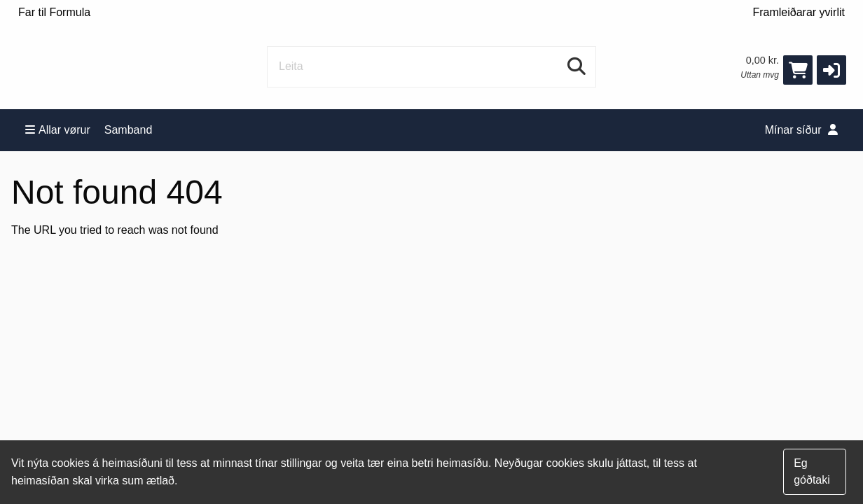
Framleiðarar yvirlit (799, 12)
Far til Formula (54, 12)
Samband (129, 130)
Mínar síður (801, 130)
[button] (831, 70)
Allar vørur (58, 130)
